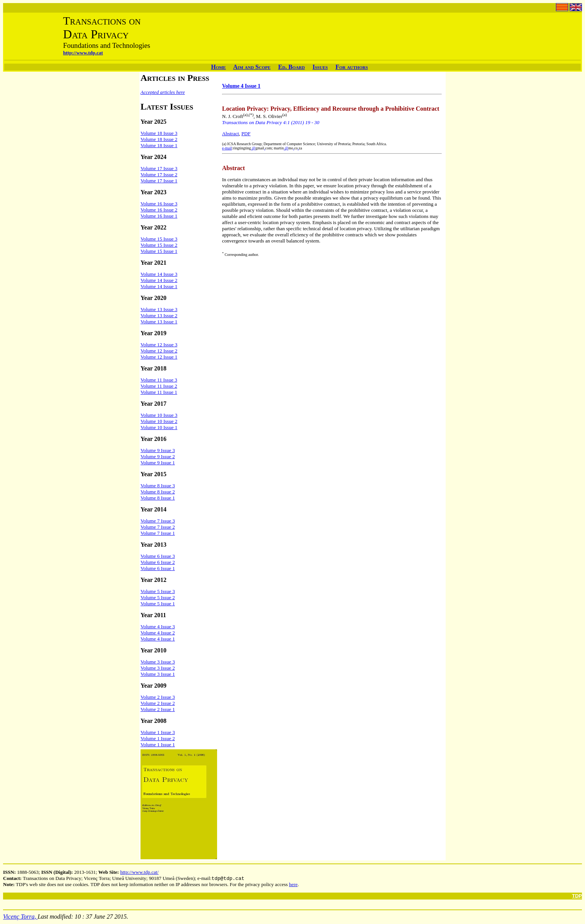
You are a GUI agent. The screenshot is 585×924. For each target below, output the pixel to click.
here (293, 885)
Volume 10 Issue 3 (159, 415)
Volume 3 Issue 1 (158, 674)
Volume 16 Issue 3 (159, 204)
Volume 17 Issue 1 (159, 181)
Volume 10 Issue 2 (159, 421)
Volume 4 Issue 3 (158, 627)
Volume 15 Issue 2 (159, 245)
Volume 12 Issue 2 (159, 351)
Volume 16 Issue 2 (159, 210)
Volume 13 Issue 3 (159, 309)
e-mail (227, 148)
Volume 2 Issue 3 (158, 697)
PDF (246, 134)
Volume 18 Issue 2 (159, 139)
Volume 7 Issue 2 (158, 527)
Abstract (230, 134)
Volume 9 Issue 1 (158, 463)
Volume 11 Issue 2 (159, 386)
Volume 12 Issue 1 (159, 357)
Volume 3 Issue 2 (158, 668)
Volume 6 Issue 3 (158, 556)
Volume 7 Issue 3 (158, 521)
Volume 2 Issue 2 (158, 703)
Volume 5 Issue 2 (158, 597)
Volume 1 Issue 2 (158, 738)
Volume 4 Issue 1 (158, 639)
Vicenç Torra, (20, 917)
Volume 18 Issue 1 (159, 145)
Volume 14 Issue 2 (159, 280)
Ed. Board (292, 67)
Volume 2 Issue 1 (158, 709)
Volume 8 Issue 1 (158, 498)
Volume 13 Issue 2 (159, 315)
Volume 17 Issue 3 (159, 168)
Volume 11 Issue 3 (159, 380)
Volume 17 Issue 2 (159, 174)
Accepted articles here (163, 92)
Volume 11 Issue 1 (159, 392)
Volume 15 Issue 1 (159, 251)
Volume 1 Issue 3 (158, 732)
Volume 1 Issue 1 (158, 745)
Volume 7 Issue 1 (158, 533)
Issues (320, 67)
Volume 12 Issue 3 (159, 345)
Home (218, 67)
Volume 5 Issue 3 (158, 591)
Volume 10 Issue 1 (159, 427)
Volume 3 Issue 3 (158, 662)
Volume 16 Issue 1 (159, 216)
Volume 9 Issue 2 (158, 456)
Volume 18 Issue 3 (159, 133)
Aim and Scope (252, 67)
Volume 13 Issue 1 (159, 322)
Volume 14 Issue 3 (159, 274)
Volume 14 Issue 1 (159, 286)
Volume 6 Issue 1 (158, 568)
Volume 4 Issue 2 (158, 633)
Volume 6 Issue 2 (158, 562)
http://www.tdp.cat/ (139, 872)
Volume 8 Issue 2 (158, 492)
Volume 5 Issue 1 (158, 604)
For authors (352, 67)
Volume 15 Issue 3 (159, 239)
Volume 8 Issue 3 (158, 486)
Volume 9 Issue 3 (158, 450)
